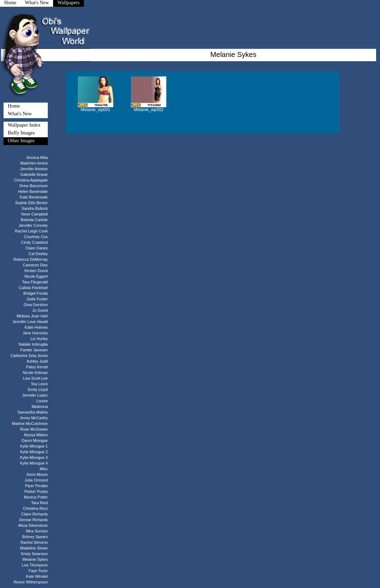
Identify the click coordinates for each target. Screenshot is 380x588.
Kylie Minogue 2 (34, 452)
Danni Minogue (35, 440)
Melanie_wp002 (149, 110)
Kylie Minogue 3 (34, 457)
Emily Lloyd (38, 390)
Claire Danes (36, 248)
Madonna (40, 407)
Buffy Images (21, 133)
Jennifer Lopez (35, 395)
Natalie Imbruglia (33, 344)
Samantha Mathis (33, 412)
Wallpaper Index (24, 125)
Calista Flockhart (33, 288)
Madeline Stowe (34, 548)
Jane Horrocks (35, 333)
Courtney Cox (36, 237)
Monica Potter (36, 497)
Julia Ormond (36, 480)
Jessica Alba (37, 157)
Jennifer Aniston (34, 169)
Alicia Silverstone (33, 525)
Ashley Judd (37, 361)
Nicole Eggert (36, 276)
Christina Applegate (31, 180)
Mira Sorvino (37, 531)
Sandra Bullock (35, 208)
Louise (42, 401)
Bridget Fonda (36, 293)
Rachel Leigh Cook (31, 231)
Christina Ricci (35, 508)
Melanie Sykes (35, 559)
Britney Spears (35, 537)
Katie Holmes (36, 327)
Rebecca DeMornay (31, 259)
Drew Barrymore (34, 186)
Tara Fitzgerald (35, 282)
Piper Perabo (36, 486)
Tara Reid (39, 503)
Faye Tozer (38, 571)
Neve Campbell (34, 214)
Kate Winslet (37, 576)
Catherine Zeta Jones (29, 356)
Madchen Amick (34, 163)
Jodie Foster (37, 299)
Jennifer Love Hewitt (30, 322)
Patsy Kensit (37, 367)
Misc (44, 469)
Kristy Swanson (34, 554)
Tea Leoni (39, 384)
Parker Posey (36, 491)
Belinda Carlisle (34, 220)
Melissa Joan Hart (32, 316)
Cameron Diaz (35, 265)
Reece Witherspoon (31, 582)
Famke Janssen (34, 350)
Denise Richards (33, 520)
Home (14, 106)
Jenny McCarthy (34, 418)
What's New (20, 114)
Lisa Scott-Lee (35, 378)
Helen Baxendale (33, 191)
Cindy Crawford (34, 242)
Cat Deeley (38, 254)
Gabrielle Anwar (34, 174)
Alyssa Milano (36, 435)
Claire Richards (34, 514)
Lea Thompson (35, 565)
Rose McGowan (34, 429)
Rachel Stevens (34, 542)
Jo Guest (40, 310)
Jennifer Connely (33, 225)
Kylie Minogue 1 (34, 446)
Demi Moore (37, 474)
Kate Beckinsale (34, 197)
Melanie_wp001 (96, 110)
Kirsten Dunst (36, 271)
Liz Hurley (39, 339)
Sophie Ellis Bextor (31, 203)
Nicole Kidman (35, 373)
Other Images (21, 141)
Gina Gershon (36, 305)
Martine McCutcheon (30, 423)
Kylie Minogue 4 (34, 463)
